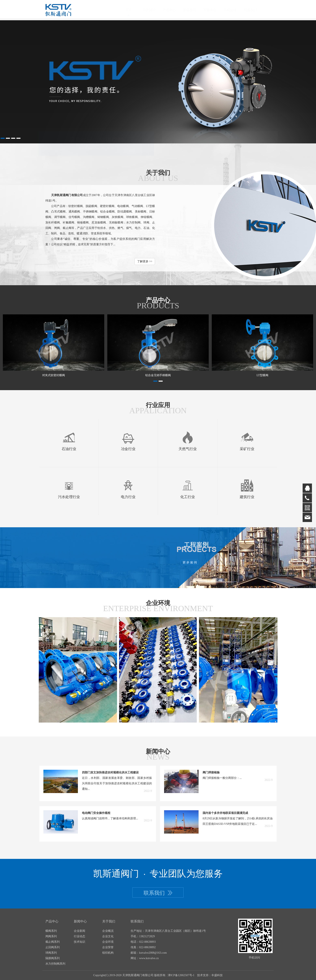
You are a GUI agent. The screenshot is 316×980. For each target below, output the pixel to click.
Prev (8, 82)
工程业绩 (234, 10)
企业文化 (108, 936)
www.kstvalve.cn (149, 958)
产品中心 (173, 10)
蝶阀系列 (51, 931)
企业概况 (108, 931)
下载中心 (214, 10)
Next (308, 82)
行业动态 (80, 936)
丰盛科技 (217, 975)
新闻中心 (80, 921)
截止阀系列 (53, 942)
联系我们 (254, 10)
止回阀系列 (53, 947)
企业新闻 (80, 931)
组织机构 (108, 953)
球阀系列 (51, 953)
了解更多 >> (145, 261)
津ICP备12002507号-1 (181, 975)
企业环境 (108, 942)
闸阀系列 (51, 936)
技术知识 (80, 942)
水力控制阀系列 (55, 964)
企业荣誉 (108, 947)
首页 (133, 10)
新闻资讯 (193, 10)
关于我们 (153, 10)
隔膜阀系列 (53, 958)
